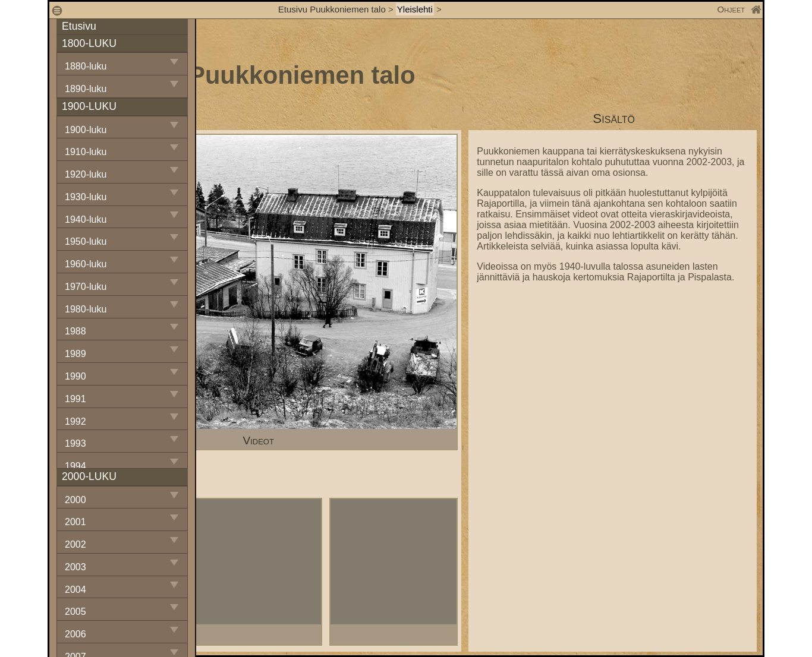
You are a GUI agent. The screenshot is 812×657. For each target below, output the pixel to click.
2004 (75, 590)
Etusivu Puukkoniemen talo (332, 9)
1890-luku (86, 89)
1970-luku (86, 287)
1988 (75, 331)
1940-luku (86, 219)
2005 (75, 612)
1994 (75, 466)
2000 (75, 500)
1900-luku (86, 130)
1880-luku (86, 66)
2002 (75, 544)
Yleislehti (415, 9)
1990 (75, 376)
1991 (75, 399)
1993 (75, 443)
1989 (75, 354)
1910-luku (86, 152)
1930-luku (86, 197)
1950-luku (86, 241)
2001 (75, 522)
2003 (75, 567)
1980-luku (86, 309)
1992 (75, 421)
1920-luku (86, 174)
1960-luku (86, 264)
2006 (75, 634)
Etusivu (79, 26)
